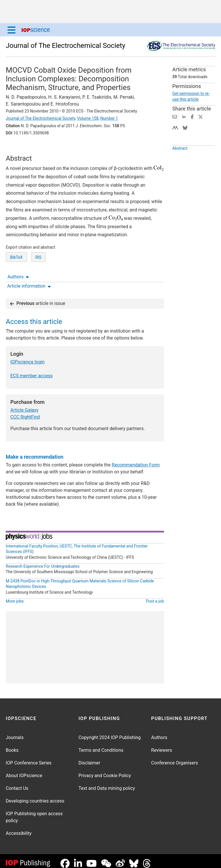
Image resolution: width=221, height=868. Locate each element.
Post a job (155, 597)
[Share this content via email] (175, 116)
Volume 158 (88, 118)
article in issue (38, 299)
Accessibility (19, 829)
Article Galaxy (24, 405)
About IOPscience (24, 771)
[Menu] (12, 30)
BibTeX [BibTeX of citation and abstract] (16, 279)
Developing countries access (35, 796)
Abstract (180, 162)
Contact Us (17, 784)
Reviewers (162, 746)
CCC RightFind (25, 412)
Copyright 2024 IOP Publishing (110, 733)
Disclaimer (89, 758)
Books (12, 746)
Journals (15, 733)
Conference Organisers (175, 758)
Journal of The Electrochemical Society (65, 46)
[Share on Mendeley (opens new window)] (175, 127)
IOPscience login (27, 357)
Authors (18, 149)
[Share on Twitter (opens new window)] (201, 116)
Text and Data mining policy (107, 784)
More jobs (15, 597)
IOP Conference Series (29, 758)
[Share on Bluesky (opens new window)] (185, 127)
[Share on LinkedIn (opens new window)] (184, 116)
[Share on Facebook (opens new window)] (192, 116)
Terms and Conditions (101, 746)
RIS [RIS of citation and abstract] (38, 279)
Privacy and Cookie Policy (105, 771)
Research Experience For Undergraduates (43, 562)
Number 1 (109, 118)
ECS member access (32, 371)
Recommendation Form (136, 460)
